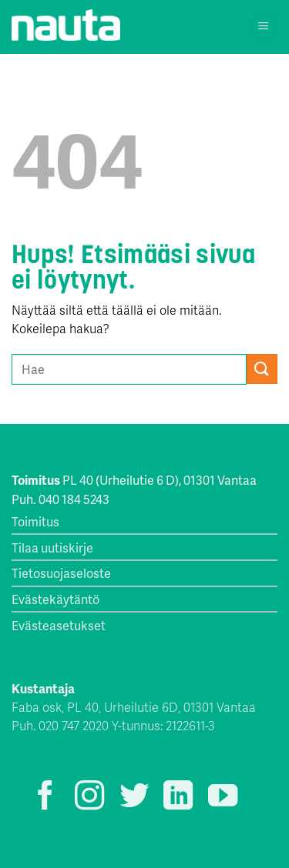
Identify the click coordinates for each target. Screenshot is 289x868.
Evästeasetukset (59, 625)
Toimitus (35, 521)
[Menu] (264, 27)
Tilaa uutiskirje (52, 548)
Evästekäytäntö (55, 599)
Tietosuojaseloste (61, 573)
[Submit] (262, 369)
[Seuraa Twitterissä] (134, 798)
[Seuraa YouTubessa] (223, 798)
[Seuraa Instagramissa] (89, 798)
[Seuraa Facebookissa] (45, 798)
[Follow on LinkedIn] (178, 798)
